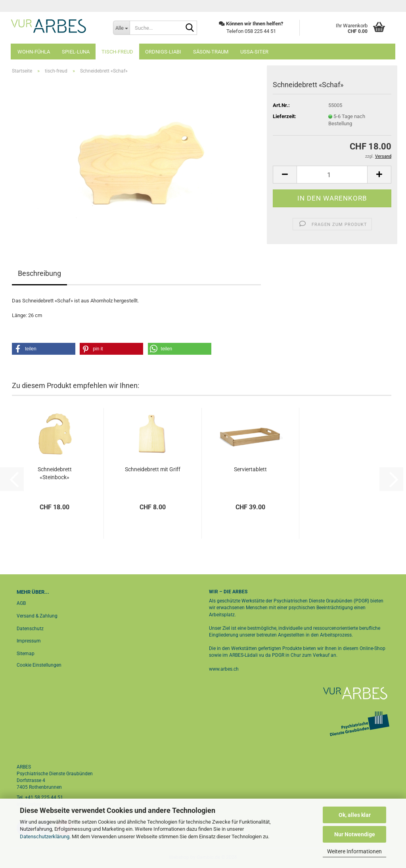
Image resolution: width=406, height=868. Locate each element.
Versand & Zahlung (37, 616)
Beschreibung (39, 273)
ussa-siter (254, 52)
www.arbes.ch (224, 669)
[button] (285, 175)
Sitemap (26, 654)
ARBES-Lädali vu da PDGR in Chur (264, 655)
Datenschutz (30, 629)
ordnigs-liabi (163, 52)
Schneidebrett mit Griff (153, 469)
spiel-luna (76, 52)
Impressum (29, 641)
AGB (21, 603)
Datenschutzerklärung (45, 836)
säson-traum (211, 52)
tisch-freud (117, 52)
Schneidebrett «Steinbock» (55, 473)
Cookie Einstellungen (39, 665)
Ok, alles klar (355, 815)
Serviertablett (250, 469)
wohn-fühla (34, 52)
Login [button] (380, 6)
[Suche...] (121, 28)
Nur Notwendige (355, 834)
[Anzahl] (332, 175)
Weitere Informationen (354, 851)
